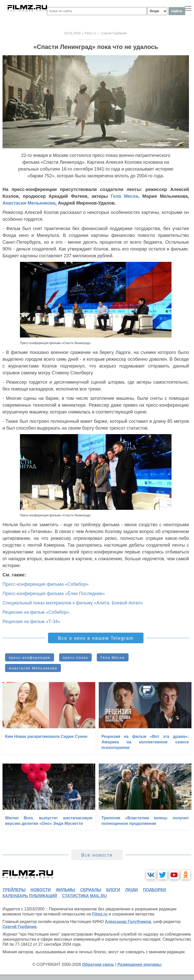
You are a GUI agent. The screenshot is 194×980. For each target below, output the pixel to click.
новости (41, 890)
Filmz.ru (90, 33)
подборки (154, 890)
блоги (113, 890)
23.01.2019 (72, 33)
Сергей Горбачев (19, 927)
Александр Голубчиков (128, 922)
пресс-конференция (30, 658)
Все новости (97, 855)
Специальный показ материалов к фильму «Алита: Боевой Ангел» (73, 603)
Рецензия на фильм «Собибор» (36, 612)
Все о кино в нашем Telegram (96, 638)
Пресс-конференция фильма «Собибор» (46, 584)
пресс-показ (76, 658)
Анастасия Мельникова (29, 203)
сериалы (91, 890)
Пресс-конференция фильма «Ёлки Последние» (54, 594)
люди (132, 890)
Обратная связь (98, 964)
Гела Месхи (125, 196)
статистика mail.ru (84, 896)
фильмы (65, 890)
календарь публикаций (30, 896)
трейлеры (14, 890)
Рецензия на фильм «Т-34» (31, 622)
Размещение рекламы (140, 964)
